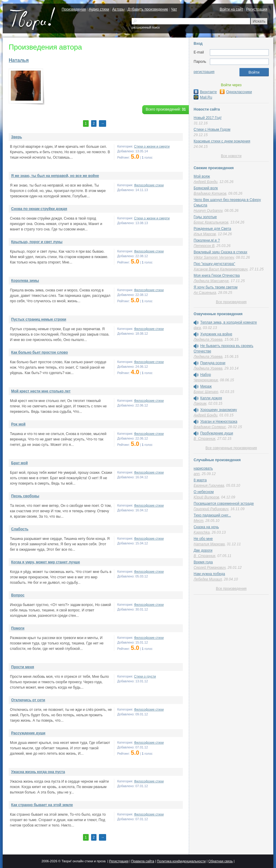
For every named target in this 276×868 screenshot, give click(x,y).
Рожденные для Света (212, 229)
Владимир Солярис (210, 427)
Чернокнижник (206, 380)
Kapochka (202, 532)
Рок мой (18, 424)
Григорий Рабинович (211, 509)
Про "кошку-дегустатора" (214, 264)
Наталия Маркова (209, 544)
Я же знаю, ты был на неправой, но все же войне (55, 176)
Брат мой (19, 463)
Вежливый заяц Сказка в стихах (220, 252)
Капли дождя (211, 398)
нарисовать (203, 468)
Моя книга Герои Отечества (217, 276)
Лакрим (200, 404)
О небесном (204, 492)
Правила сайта (143, 861)
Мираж (206, 386)
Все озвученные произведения (231, 448)
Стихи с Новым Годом (212, 129)
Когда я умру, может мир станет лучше (46, 562)
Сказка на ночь (206, 527)
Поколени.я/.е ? (207, 240)
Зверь (17, 137)
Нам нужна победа (209, 574)
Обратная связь (221, 861)
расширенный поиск (146, 27)
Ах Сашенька (205, 293)
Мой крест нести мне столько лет (41, 391)
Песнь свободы (25, 496)
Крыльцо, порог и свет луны (37, 242)
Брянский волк (206, 188)
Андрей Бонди (205, 182)
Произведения (74, 9)
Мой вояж (202, 176)
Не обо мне (203, 539)
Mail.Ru (203, 97)
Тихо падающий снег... (212, 515)
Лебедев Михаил (208, 579)
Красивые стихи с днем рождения (222, 141)
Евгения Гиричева (209, 486)
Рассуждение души (28, 733)
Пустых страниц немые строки (39, 319)
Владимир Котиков (210, 193)
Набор (206, 375)
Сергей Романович (210, 568)
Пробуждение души (217, 433)
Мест (198, 521)
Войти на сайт (232, 9)
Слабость (20, 529)
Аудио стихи (99, 9)
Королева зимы (25, 281)
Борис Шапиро (206, 392)
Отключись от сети (28, 700)
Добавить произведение (148, 9)
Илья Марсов (205, 234)
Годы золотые (205, 217)
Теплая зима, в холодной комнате (228, 322)
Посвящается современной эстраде (224, 504)
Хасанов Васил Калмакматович (221, 269)
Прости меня (23, 667)
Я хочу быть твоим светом (216, 287)
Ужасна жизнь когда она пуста (38, 772)
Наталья (19, 60)
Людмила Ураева (208, 340)
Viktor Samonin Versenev (214, 257)
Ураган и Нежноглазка (219, 422)
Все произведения (231, 302)
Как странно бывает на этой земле (42, 805)
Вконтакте (205, 92)
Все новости (231, 156)
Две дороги (203, 550)
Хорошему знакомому (219, 410)
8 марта (200, 480)
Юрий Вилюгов (206, 497)
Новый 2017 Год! (208, 118)
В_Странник (204, 439)
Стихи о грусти (145, 676)
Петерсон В (204, 246)
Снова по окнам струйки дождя (39, 209)
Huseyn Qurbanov (208, 211)
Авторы (118, 9)
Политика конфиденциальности (181, 861)
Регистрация (257, 9)
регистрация (204, 72)
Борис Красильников (211, 222)
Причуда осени (213, 363)
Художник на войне (216, 334)
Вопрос (18, 595)
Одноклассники (236, 92)
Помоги (18, 628)
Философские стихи (149, 185)
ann (197, 474)
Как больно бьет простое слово (40, 352)
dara (197, 328)
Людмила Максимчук (211, 281)
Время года (203, 562)
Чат (174, 9)
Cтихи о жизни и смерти (152, 146)
